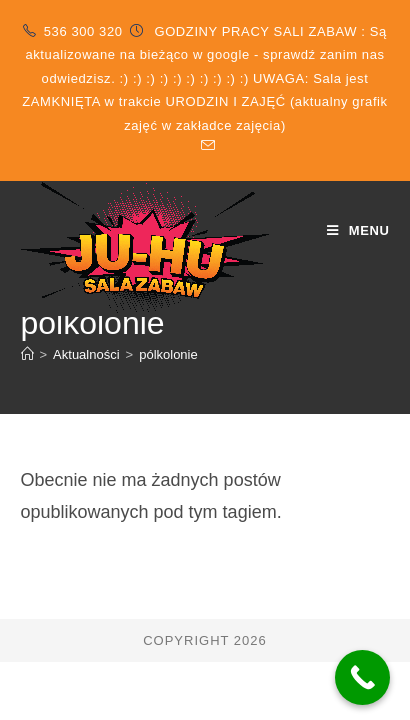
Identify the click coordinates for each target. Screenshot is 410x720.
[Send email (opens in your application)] (205, 146)
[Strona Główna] (27, 354)
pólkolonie (168, 354)
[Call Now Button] (362, 677)
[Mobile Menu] (358, 230)
